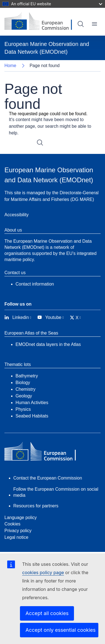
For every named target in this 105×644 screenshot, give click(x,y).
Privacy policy (18, 531)
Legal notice (16, 537)
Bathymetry (27, 376)
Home (10, 66)
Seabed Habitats (32, 416)
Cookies (12, 524)
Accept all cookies (47, 613)
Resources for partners (36, 506)
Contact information (35, 284)
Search (81, 24)
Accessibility (16, 215)
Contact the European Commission (48, 478)
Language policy (21, 518)
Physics (23, 409)
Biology (23, 383)
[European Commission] (42, 22)
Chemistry (25, 389)
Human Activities (32, 403)
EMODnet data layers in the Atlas (48, 344)
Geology (24, 396)
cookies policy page (43, 572)
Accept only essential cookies (61, 630)
